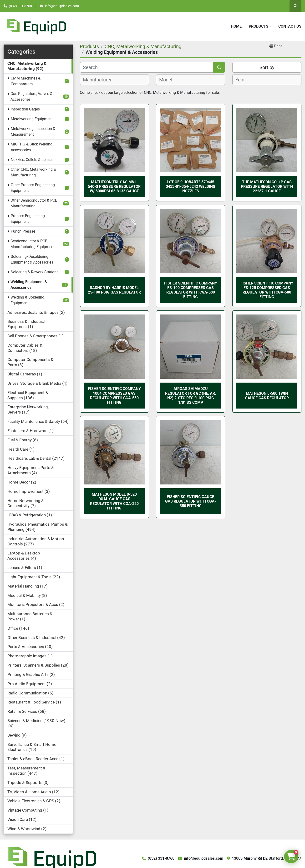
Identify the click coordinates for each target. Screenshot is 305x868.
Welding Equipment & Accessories (29, 285)
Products (259, 26)
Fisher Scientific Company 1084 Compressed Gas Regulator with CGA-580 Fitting (114, 396)
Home (236, 26)
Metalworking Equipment (32, 119)
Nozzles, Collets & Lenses (32, 160)
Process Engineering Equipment (28, 219)
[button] (260, 26)
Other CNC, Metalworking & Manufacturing (33, 172)
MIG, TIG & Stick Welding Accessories (32, 147)
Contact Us (290, 26)
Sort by (267, 67)
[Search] (146, 67)
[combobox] (114, 80)
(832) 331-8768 (20, 6)
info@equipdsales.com (62, 6)
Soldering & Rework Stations (35, 272)
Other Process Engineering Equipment (33, 188)
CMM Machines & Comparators (26, 81)
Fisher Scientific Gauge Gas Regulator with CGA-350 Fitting (191, 501)
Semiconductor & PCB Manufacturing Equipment (33, 244)
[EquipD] (51, 858)
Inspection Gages (25, 109)
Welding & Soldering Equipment (27, 300)
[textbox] (100, 80)
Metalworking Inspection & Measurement (33, 132)
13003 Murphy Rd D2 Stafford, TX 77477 (267, 858)
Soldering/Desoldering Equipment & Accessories (32, 259)
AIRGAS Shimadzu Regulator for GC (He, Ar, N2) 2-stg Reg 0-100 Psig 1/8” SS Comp (191, 396)
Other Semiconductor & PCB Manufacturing (34, 203)
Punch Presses (23, 231)
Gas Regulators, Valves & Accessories (31, 97)
